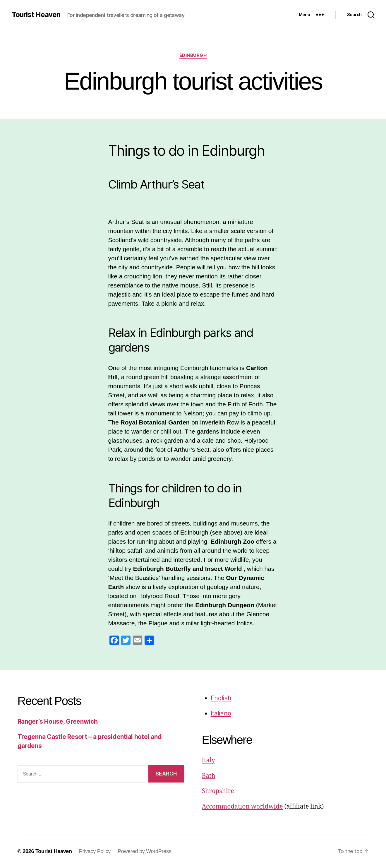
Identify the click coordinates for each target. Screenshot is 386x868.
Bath (209, 776)
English (221, 698)
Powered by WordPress (144, 851)
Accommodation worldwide (242, 807)
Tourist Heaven (36, 15)
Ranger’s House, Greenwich (58, 721)
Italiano (221, 713)
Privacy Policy (95, 851)
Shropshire (218, 791)
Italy (209, 760)
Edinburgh (193, 55)
